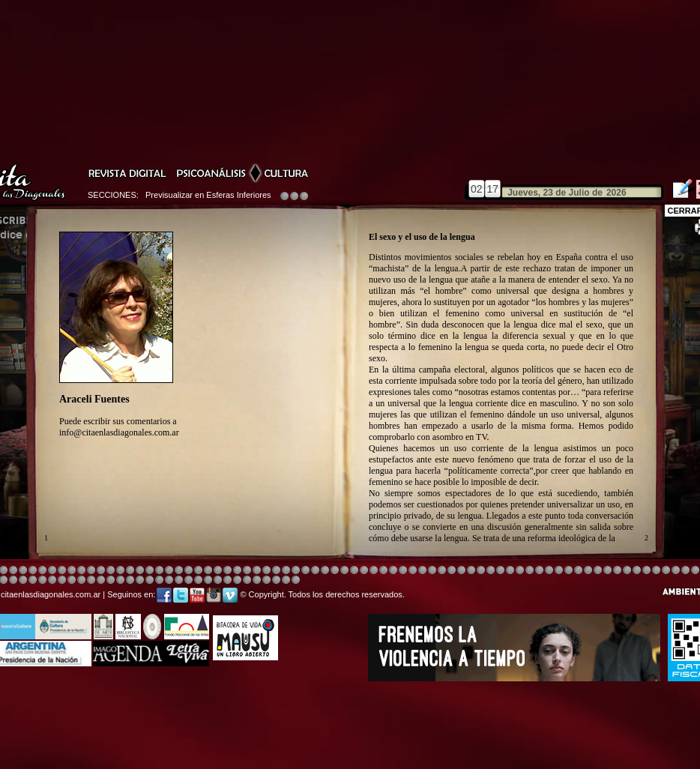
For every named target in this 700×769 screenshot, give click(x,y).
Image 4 (13, 571)
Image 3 (198, 571)
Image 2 (627, 571)
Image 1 (374, 571)
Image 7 (617, 571)
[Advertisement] (350, 726)
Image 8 (344, 571)
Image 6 (607, 571)
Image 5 (510, 571)
